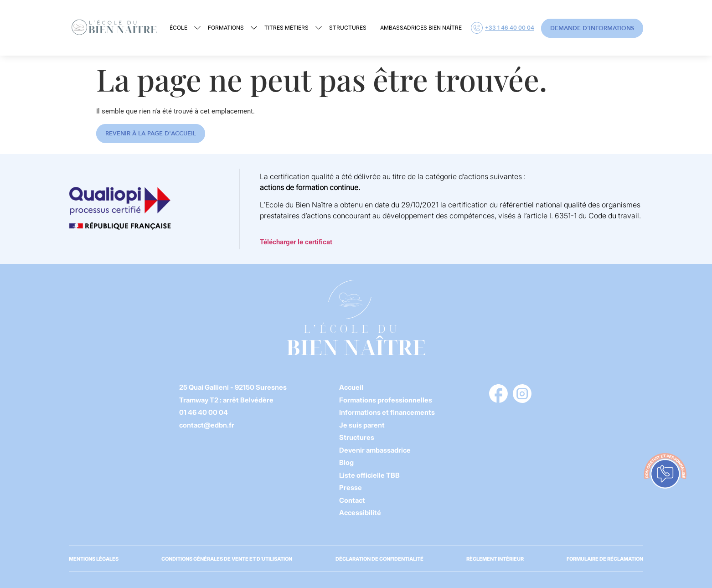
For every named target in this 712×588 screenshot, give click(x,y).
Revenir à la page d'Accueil (151, 134)
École (178, 28)
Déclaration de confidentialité (379, 559)
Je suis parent (362, 425)
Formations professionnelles (386, 400)
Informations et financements (387, 412)
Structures (348, 28)
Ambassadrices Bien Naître (421, 28)
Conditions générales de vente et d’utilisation (227, 559)
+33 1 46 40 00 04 (503, 28)
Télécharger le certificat (296, 242)
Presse (351, 487)
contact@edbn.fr (207, 425)
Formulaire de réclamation (605, 559)
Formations (226, 28)
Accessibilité (360, 513)
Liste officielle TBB (369, 475)
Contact (352, 500)
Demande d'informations (592, 28)
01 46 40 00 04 (204, 412)
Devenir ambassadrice (375, 450)
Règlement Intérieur (495, 559)
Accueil (351, 387)
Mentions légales (94, 559)
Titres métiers (286, 28)
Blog (346, 462)
